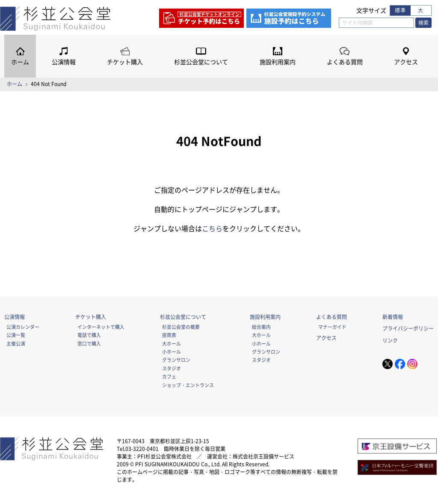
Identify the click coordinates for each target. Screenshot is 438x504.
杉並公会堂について (201, 62)
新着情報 (393, 317)
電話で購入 (89, 335)
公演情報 (64, 62)
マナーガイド (332, 327)
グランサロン (176, 360)
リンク (390, 340)
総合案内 (261, 327)
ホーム (20, 62)
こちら (212, 228)
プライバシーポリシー (408, 328)
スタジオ (172, 368)
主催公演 (16, 343)
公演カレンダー (23, 327)
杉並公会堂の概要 (181, 327)
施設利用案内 (278, 62)
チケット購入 (125, 62)
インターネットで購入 (101, 327)
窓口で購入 (89, 343)
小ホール (172, 352)
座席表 (169, 335)
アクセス (406, 62)
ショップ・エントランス (188, 385)
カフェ (169, 376)
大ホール (172, 343)
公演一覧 (16, 335)
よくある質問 (345, 62)
